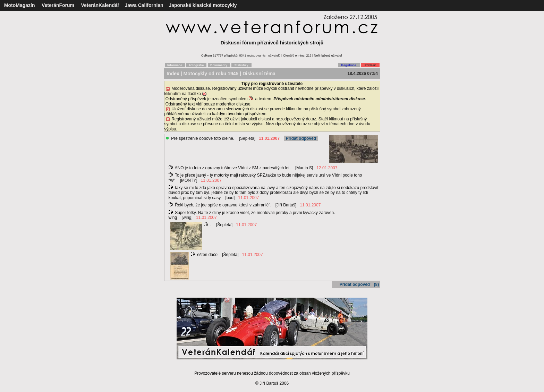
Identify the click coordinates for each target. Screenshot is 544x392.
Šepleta (247, 138)
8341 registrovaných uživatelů (260, 56)
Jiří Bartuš (269, 383)
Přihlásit (370, 65)
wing (187, 218)
